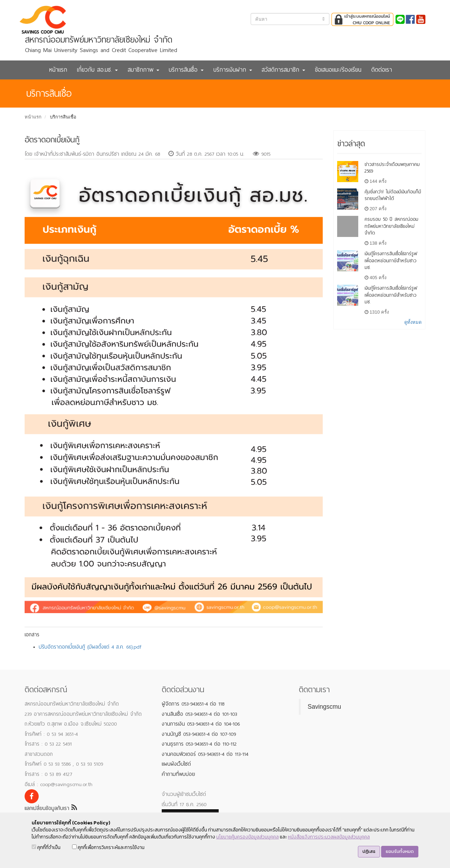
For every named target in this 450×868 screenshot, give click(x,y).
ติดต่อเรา (382, 70)
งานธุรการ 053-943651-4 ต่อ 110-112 (199, 744)
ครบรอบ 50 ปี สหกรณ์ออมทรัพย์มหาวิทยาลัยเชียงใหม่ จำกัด (391, 226)
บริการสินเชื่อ (63, 117)
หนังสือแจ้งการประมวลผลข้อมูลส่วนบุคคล (329, 837)
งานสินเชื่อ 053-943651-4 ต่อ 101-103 (199, 714)
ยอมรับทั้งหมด (400, 851)
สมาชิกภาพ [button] (143, 70)
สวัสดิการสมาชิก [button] (283, 70)
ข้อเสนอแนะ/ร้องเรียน (338, 70)
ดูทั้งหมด (413, 322)
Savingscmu (324, 707)
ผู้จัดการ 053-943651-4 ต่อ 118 (193, 704)
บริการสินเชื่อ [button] (186, 70)
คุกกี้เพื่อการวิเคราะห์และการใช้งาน (108, 847)
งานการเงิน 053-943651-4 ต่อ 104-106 (201, 724)
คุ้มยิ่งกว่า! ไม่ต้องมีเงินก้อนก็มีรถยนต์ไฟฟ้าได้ (393, 195)
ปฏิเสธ (369, 851)
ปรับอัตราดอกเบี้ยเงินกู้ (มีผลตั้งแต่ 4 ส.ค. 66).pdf (90, 647)
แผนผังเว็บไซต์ (176, 764)
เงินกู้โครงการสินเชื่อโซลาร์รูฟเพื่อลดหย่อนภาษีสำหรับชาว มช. (391, 261)
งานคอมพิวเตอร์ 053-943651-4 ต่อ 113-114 (205, 754)
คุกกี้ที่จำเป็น (46, 847)
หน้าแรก (58, 70)
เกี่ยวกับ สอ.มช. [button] (97, 70)
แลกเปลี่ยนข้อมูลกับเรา (51, 808)
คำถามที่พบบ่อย (178, 774)
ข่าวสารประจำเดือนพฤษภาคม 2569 (392, 168)
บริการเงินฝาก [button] (233, 70)
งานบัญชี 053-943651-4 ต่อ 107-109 (199, 734)
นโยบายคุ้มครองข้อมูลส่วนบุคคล (247, 837)
